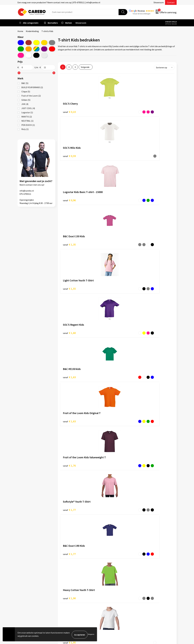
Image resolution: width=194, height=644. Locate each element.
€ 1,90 (145, 241)
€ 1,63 (69, 198)
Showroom (159, 2)
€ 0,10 (69, 111)
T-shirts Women (68, 489)
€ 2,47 (145, 370)
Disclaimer (66, 601)
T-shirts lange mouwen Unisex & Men (77, 499)
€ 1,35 (69, 154)
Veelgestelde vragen (70, 584)
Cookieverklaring (69, 588)
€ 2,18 (145, 327)
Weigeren (91, 635)
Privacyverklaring (69, 592)
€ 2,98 (145, 413)
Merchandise (106, 584)
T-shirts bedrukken (109, 580)
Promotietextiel (147, 568)
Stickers (143, 592)
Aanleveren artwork (70, 572)
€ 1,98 (107, 284)
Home (20, 31)
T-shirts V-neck (67, 506)
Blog (103, 576)
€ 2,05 (69, 327)
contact (29, 185)
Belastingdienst (68, 568)
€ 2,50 (69, 413)
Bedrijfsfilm (106, 588)
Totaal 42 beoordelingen (141, 14)
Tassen (143, 588)
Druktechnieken (68, 597)
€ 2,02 (145, 284)
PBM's (143, 576)
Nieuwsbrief (106, 592)
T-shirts (122, 455)
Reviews (141, 11)
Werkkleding (145, 572)
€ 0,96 (145, 111)
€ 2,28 (69, 370)
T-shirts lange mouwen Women (75, 502)
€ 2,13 (107, 327)
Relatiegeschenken (149, 584)
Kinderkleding (32, 31)
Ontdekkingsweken (109, 568)
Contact (171, 2)
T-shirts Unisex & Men (70, 486)
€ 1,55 (107, 154)
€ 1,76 (145, 198)
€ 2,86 (107, 413)
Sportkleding (146, 580)
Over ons (104, 572)
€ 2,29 (107, 370)
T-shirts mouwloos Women (73, 496)
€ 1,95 (69, 284)
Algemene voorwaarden (72, 580)
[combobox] (84, 12)
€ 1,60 (145, 154)
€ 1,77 (69, 241)
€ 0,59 (107, 111)
